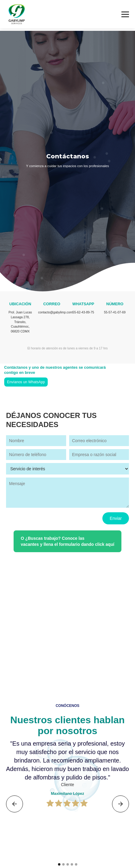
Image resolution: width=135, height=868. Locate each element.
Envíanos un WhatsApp (26, 382)
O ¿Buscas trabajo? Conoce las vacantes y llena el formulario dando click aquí (68, 541)
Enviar (116, 518)
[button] (14, 804)
